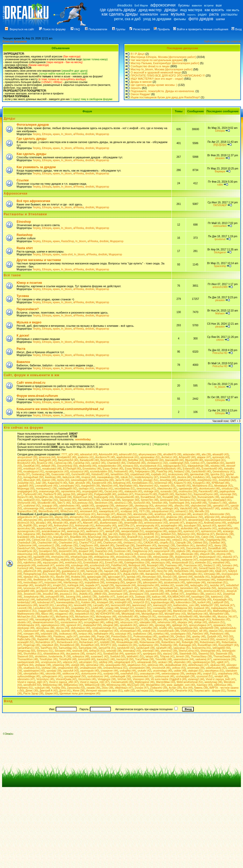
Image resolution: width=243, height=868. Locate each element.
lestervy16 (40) (61, 608)
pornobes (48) (87, 637)
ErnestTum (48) (114, 563)
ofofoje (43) (201, 622)
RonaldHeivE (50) (151, 497)
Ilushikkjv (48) (114, 580)
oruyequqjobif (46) (93, 491)
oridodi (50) (149, 631)
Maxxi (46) (47, 614)
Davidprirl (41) (65, 548)
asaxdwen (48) (150, 528)
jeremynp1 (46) (193, 591)
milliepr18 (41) (148, 617)
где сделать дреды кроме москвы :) (154, 85)
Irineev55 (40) (168, 477)
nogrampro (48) (158, 620)
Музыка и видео (29, 322)
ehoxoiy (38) (145, 557)
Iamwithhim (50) (120, 474)
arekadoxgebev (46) (90, 528)
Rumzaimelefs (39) (208, 497)
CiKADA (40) (151, 543)
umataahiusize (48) (91, 668)
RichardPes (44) (44, 497)
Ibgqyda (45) (173, 574)
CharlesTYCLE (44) (90, 543)
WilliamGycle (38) (95, 685)
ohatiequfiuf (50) (92, 625)
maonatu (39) (67, 611)
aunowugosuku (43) (29, 531)
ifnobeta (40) (78, 577)
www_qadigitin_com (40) (181, 685)
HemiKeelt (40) (147, 571)
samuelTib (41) (107, 648)
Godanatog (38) (41, 474)
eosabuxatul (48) (52, 469)
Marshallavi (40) (129, 486)
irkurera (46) (184, 477)
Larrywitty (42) (101, 605)
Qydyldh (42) (214, 637)
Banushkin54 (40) (68, 460)
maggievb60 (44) (48, 611)
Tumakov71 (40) (218, 503)
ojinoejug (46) (163, 625)
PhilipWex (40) (44, 637)
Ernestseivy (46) (92, 469)
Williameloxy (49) (73, 685)
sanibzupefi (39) (145, 648)
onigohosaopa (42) (129, 628)
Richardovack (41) (67, 642)
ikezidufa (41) (202, 577)
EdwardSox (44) (114, 554)
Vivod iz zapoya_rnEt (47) (95, 682)
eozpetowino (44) (209, 560)
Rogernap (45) (32, 645)
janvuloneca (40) (64, 591)
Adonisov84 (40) (108, 454)
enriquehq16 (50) (171, 560)
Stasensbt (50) (224, 654)
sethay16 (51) (97, 651)
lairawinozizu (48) (27, 605)
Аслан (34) (175, 688)
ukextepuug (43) (144, 506)
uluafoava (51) (32, 668)
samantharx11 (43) (28, 648)
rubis (220, 185)
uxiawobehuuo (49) (150, 509)
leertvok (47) (227, 605)
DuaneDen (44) (104, 551)
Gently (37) (24, 474)
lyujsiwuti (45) (202, 608)
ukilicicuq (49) (155, 665)
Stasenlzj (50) (206, 654)
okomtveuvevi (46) (210, 489)
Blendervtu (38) (225, 534)
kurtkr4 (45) (204, 602)
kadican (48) (159, 597)
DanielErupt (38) (125, 546)
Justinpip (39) (143, 597)
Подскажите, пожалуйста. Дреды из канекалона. (163, 91)
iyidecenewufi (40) (52, 588)
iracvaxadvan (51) (217, 583)
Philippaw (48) (26, 637)
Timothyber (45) (48, 659)
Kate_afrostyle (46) (80, 483)
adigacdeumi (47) (27, 517)
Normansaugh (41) (200, 620)
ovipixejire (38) (49, 634)
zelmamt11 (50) (184, 511)
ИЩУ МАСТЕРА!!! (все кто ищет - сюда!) (157, 79)
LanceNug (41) (64, 605)
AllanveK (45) (90, 523)
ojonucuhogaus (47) (200, 625)
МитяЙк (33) (202, 511)
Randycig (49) (120, 639)
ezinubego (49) (80, 565)
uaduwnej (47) (203, 659)
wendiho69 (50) (32, 685)
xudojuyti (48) (42, 688)
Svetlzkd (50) (118, 656)
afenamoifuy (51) (79, 517)
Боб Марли (141, 6)
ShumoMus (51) (33, 654)
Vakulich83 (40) (189, 509)
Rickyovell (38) (63, 497)
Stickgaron (220, 252)
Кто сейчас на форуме (24, 428)
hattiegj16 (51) (128, 571)
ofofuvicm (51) (217, 622)
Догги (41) (65, 691)
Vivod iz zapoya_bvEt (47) (221, 679)
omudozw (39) (230, 489)
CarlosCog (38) (63, 463)
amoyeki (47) (177, 523)
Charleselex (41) (68, 543)
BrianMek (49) (78, 537)
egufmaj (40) (25, 557)
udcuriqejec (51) (88, 662)
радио (202, 14)
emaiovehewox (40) (105, 560)
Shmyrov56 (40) (27, 503)
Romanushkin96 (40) (127, 497)
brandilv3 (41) (44, 537)
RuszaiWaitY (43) (228, 645)
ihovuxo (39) (170, 577)
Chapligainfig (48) (216, 540)
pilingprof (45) (85, 494)
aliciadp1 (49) (44, 523)
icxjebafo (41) (159, 474)
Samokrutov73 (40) (89, 500)
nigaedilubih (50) (104, 620)
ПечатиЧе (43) (184, 691)
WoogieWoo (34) (156, 685)
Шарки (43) (51, 693)
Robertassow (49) (150, 642)
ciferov (220, 340)
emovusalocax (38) (128, 560)
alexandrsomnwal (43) (223, 520)
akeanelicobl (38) (91, 520)
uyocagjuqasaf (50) (75, 676)
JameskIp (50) (208, 588)
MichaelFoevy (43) (175, 614)
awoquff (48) (113, 531)
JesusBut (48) (51, 594)
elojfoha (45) (68, 560)
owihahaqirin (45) (104, 634)
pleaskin (220, 158)
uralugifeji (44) (128, 671)
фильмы (180, 19)
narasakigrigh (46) (46, 620)
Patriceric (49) (200, 634)
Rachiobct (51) (184, 494)
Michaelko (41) (46, 617)
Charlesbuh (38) (27, 543)
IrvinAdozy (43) (201, 477)
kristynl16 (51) (142, 602)
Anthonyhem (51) (64, 526)
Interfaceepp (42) (73, 583)
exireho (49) (63, 565)
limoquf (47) (127, 608)
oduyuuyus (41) (129, 622)
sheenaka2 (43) (132, 651)
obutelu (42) (24, 622)
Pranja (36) (103, 637)
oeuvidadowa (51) (125, 489)
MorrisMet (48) (208, 617)
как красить (214, 10)
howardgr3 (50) (57, 574)
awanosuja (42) (76, 531)
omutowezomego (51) (104, 628)
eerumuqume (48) (150, 554)
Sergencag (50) (26, 651)
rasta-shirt (67, 254)
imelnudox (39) (169, 580)
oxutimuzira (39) (188, 491)
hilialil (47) (221, 571)
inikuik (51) (127, 477)
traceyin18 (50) (125, 659)
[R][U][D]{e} (220, 145)
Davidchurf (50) (26, 548)
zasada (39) (93, 688)
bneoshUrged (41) (215, 460)
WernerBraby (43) (49, 511)
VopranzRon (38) (27, 511)
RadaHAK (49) (46, 639)
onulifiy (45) (166, 628)
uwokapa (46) (194, 674)
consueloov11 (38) (49, 546)
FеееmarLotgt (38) (46, 568)
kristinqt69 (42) (123, 602)
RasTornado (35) (173, 639)
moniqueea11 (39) (47, 489)
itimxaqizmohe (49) (148, 585)
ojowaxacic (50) (222, 625)
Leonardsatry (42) (70, 486)
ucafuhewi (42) (32, 506)
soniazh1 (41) (94, 654)
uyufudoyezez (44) (98, 676)
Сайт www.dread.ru (31, 383)
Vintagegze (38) (107, 679)
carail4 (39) (24, 540)
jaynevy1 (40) (136, 591)
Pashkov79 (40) (53, 494)
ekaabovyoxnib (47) (186, 557)
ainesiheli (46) (52, 520)
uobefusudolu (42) (216, 668)
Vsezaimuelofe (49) (122, 682)
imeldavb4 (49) (150, 580)
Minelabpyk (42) (223, 486)
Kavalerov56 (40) (102, 483)
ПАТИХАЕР (220, 205)
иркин (56, 134)
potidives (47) (126, 494)
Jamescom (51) (149, 588)
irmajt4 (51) (59, 585)
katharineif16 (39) (47, 600)
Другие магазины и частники (39, 260)
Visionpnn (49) (141, 679)
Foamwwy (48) (174, 565)
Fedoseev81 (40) (124, 472)
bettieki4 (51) (169, 534)
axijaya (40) (175, 531)
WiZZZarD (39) (136, 685)
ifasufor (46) (63, 577)
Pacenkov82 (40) (208, 491)
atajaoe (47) (204, 457)
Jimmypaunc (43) (139, 594)
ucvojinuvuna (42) (51, 662)
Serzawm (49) (63, 651)
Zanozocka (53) (76, 688)
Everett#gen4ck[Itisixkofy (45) (164, 469)
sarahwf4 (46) (164, 648)
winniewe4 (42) (89, 511)
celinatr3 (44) (196, 540)
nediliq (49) (64, 620)
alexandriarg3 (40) (199, 520)
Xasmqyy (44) (205, 685)
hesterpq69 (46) (205, 571)
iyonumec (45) (72, 588)
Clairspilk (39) (183, 543)
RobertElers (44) (171, 642)
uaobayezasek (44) (28, 662)
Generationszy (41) (223, 472)
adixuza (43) (46, 517)
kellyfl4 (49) (101, 600)
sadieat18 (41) (32, 500)
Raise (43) (87, 639)
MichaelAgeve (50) (152, 614)
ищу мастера (191, 10)
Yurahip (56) (59, 688)
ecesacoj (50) (131, 466)
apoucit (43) (209, 526)
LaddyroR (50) (220, 602)
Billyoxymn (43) (186, 534)
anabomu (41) (86, 457)
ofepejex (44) (185, 622)
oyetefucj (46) (161, 634)
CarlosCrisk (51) (41, 540)
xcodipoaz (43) (129, 511)
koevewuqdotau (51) (68, 602)
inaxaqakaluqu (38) (108, 477)
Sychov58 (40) (142, 503)
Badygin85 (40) (48, 460)
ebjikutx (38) (183, 551)
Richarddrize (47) (45, 642)
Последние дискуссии (182, 48)
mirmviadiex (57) (167, 617)
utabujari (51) (195, 671)
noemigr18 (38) (139, 620)
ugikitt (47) (223, 662)
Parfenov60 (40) (33, 494)
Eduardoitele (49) (71, 554)
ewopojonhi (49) (27, 565)
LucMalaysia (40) (182, 608)
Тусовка (23, 296)
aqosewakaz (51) (150, 457)
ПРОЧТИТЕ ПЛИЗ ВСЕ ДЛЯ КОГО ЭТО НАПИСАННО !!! (168, 76)
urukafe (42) (145, 671)
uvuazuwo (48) (73, 509)
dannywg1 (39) (167, 546)
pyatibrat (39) (166, 637)
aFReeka (79, 134)
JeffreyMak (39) (174, 591)
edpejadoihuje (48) (198, 466)
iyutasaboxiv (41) (92, 588)
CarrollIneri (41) (119, 540)
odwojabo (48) (148, 622)
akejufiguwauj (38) (137, 520)
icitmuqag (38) (212, 574)
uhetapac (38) (43, 665)
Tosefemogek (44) (179, 503)
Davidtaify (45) (103, 548)
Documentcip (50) (67, 466)
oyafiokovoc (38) (142, 634)
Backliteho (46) (51, 534)
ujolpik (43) (88, 506)
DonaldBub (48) (217, 548)
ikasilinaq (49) (53, 477)
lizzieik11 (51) (143, 608)
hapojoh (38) (111, 571)
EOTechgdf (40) (72, 469)
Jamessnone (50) (228, 588)
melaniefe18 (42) (84, 614)
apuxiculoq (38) (26, 528)
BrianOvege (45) (97, 537)
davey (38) (220, 546)
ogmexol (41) (74, 625)
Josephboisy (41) (207, 480)
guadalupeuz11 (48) (73, 571)
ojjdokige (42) (180, 625)
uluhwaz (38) (49, 668)
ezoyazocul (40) (80, 472)
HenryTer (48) (165, 571)
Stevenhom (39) (103, 503)
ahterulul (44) (212, 517)
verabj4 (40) (221, 676)
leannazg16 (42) (162, 605)
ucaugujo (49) (50, 506)
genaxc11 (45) (189, 568)
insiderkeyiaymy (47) (147, 477)
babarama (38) (32, 534)
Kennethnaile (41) (162, 600)
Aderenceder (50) (220, 514)
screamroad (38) (111, 500)
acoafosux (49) (163, 514)
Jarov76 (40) (123, 480)
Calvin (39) (208, 537)
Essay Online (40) (113, 469)
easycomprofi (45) (165, 551)
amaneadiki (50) (133, 523)
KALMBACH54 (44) (179, 597)
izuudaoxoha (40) (104, 480)
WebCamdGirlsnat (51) (190, 682)
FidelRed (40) (119, 565)
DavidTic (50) (141, 548)
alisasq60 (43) (221, 454)
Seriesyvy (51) (45, 651)
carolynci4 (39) (82, 540)
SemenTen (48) (149, 500)
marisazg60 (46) (162, 611)
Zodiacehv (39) (159, 688)
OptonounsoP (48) (34, 631)
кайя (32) (130, 691)
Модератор (102, 134)
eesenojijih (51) (171, 554)
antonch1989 (220, 287)
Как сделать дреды (31, 154)
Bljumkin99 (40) (194, 460)
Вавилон (23, 362)
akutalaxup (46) (158, 520)
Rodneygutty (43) (104, 497)
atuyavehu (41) (208, 528)
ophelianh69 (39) (209, 628)
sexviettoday (83, 439)
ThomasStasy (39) (202, 656)
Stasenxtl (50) (25, 656)
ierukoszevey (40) (178, 474)
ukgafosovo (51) (137, 665)
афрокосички (163, 5)
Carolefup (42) (82, 463)
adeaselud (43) (89, 454)
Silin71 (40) (64, 503)
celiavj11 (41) (180, 540)
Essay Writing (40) (135, 469)
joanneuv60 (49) (160, 594)
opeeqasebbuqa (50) (186, 628)
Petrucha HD (220, 353)
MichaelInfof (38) (219, 614)
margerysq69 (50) (124, 611)
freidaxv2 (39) (182, 472)
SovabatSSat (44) (113, 654)
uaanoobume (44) (184, 659)
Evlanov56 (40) (192, 469)
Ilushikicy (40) (97, 580)
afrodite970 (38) (172, 454)
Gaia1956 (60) (66, 568)
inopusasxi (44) (53, 583)
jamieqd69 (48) (26, 591)
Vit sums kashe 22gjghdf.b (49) (169, 679)
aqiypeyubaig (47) (47, 528)
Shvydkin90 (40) (47, 503)
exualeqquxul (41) (34, 472)
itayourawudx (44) (126, 585)
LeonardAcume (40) (46, 486)
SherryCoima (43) (189, 651)
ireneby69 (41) (43, 585)
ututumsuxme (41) (92, 674)
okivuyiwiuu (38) (45, 628)
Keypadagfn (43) (223, 600)
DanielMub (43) (215, 463)
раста (214, 14)
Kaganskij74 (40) (57, 483)
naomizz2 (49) (26, 620)
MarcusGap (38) (85, 611)
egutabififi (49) (42, 557)
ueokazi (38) (165, 662)
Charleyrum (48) (112, 543)
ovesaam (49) (31, 634)
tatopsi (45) (152, 656)
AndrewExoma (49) (215, 523)
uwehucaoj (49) (91, 509)
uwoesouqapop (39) (173, 674)
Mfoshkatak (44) (131, 614)
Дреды (9, 118)
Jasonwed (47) (119, 591)
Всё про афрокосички (33, 201)
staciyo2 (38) (170, 654)
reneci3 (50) (208, 639)
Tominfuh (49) (159, 503)
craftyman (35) (69, 546)
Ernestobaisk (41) (94, 563)
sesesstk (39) (80, 651)
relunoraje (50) (228, 494)
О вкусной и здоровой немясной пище (156, 72)
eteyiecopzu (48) (161, 563)
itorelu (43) (63, 480)
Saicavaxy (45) (68, 500)
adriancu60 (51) (128, 454)
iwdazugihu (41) (200, 585)
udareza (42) (70, 662)
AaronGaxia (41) (86, 514)
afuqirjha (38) (119, 517)
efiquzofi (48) (208, 554)
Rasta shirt (25, 248)
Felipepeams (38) (145, 472)
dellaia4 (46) (49, 466)
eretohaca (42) (73, 563)
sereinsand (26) (169, 500)
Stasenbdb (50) (188, 654)
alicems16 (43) (26, 523)
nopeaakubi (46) (178, 620)
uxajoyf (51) (210, 674)
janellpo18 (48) (45, 591)
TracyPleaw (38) (144, 659)
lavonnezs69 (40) (121, 605)
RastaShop (67, 241)
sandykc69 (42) (126, 648)
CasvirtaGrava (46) (160, 540)
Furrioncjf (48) (25, 568)
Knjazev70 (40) (183, 483)
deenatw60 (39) (159, 548)
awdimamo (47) (95, 531)
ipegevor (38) (134, 583)
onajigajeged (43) (27, 491)
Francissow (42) (193, 565)
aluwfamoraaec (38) (111, 523)
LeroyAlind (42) (42, 608)
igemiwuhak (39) (200, 474)
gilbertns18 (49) (32, 571)
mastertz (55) (167, 486)
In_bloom (66, 134)
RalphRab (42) (102, 639)
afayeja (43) (61, 517)
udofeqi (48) (106, 662)
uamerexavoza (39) (224, 659)
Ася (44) (188, 688)
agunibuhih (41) (156, 517)
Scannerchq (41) (201, 648)
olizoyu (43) (63, 628)
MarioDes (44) (110, 486)
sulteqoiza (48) (81, 656)
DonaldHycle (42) (27, 551)
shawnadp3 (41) (222, 500)
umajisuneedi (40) (68, 668)
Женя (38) (78, 691)
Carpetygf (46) (100, 540)
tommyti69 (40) (87, 659)
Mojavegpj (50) (26, 489)
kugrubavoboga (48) (163, 602)
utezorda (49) (53, 674)
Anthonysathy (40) (106, 526)
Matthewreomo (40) (29, 614)
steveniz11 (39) (123, 503)
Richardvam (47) (89, 642)
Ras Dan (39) (155, 639)
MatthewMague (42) (224, 611)
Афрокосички (16, 194)
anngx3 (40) (45, 526)
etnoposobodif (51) (183, 563)
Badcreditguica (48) (90, 534)
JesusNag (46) (168, 480)
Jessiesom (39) (32, 594)
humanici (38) (91, 574)
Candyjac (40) (223, 537)
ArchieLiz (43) (169, 457)
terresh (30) (183, 656)
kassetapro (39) (200, 597)
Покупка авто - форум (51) (210, 691)
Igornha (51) (217, 474)
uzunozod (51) (205, 676)
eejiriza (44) (132, 554)
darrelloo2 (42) (204, 546)
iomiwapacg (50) (115, 583)
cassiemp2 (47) (138, 540)
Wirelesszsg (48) (116, 685)
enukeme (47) (190, 560)
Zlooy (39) (107, 688)
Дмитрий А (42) (49, 691)
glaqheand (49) (51, 571)
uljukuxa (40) (217, 665)
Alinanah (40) (60, 523)
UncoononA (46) (161, 668)
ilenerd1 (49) (25, 580)
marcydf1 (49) (104, 611)
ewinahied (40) (221, 563)
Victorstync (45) (45, 679)
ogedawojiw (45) (188, 489)
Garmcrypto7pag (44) (88, 568)
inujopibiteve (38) (95, 583)
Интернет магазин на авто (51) (104, 691)
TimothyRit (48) (68, 659)
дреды (171, 10)
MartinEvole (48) (183, 611)
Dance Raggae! (140, 94)
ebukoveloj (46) (88, 466)
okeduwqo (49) (26, 628)
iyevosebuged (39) (82, 480)
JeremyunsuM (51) (214, 591)
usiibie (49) (180, 671)
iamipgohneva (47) (111, 574)
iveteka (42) (167, 585)
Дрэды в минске (141, 82)
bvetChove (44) (191, 537)
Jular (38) (41, 483)
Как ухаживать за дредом (36, 167)
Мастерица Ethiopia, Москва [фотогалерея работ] (163, 57)
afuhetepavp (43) (100, 517)
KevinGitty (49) (203, 600)
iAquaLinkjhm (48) (134, 574)
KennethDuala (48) (119, 600)
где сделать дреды (118, 10)
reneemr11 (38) (225, 639)
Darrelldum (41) (185, 546)
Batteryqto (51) (128, 534)
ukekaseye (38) (124, 506)
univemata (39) (196, 668)
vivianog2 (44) (196, 679)
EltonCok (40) (84, 560)
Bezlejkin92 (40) (154, 460)
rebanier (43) (192, 639)
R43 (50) (228, 637)
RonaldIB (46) (170, 497)
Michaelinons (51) (202, 486)
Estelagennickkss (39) (137, 563)
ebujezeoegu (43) (202, 551)
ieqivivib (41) (47, 577)
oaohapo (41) (86, 489)
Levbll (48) (97, 608)
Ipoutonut (220, 239)
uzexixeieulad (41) (143, 676)
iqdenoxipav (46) (196, 583)
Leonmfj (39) (25, 608)
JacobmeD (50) (112, 588)
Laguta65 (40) (25, 486)
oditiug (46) (112, 622)
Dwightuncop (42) (142, 551)
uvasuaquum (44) (150, 674)
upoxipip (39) (54, 671)
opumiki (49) (68, 631)
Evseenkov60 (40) (212, 469)
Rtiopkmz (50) (188, 497)
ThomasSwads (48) (225, 656)
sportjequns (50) (152, 654)
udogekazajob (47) (125, 662)
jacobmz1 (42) (130, 588)
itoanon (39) (49, 480)
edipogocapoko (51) (175, 466)
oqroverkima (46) (71, 491)
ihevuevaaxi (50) (152, 577)
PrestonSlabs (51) (121, 637)
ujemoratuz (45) (95, 665)
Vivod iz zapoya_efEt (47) (64, 682)
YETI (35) (144, 511)
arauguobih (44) (68, 528)
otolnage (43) (151, 491)
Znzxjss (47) (141, 688)
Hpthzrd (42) (74, 574)
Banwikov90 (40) (89, 460)
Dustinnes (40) (123, 551)
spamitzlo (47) (133, 654)
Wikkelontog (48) (52, 685)
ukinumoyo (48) (164, 506)
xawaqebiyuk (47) (109, 511)
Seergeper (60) (130, 500)
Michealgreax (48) (106, 617)
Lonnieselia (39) (162, 608)
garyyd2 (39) (130, 568)
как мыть (233, 10)
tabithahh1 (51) (135, 656)
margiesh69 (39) (91, 486)
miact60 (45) (184, 486)
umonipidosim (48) (140, 668)
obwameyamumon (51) (46, 622)
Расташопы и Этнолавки (25, 214)
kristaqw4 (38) (105, 602)
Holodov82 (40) (100, 474)
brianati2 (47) (61, 537)
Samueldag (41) (68, 648)
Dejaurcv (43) (177, 548)
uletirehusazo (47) (198, 665)
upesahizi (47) (221, 506)
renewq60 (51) (26, 642)
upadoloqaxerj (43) (34, 671)
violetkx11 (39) (229, 509)
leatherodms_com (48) (186, 605)
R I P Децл (138, 54)
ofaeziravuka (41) (167, 489)
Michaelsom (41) (85, 617)
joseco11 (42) (214, 594)
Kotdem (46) (88, 602)
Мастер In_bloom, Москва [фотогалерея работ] (161, 69)
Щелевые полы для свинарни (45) (80, 693)
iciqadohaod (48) (140, 474)
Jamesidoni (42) (189, 588)
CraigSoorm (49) (89, 546)
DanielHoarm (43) (146, 546)
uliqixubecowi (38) (201, 506)
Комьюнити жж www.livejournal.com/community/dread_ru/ (60, 409)
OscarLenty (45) (114, 491)
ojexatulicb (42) (128, 625)
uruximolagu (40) (163, 671)
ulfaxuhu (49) (182, 506)
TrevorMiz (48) (164, 659)
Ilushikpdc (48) (132, 580)
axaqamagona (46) (156, 531)
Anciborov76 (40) (105, 457)
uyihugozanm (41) (52, 676)
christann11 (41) (133, 543)
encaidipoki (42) (150, 560)
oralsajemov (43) (109, 631)
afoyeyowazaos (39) (150, 454)
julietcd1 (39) (90, 597)
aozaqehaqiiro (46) (172, 526)
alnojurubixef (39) (27, 457)
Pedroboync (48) (219, 634)
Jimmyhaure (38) (118, 594)
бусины (184, 5)
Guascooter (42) (61, 474)
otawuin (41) (216, 631)
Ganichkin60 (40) (201, 472)
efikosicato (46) (190, 554)
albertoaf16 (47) (178, 520)
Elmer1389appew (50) (46, 560)
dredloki (90, 134)
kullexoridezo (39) (186, 602)
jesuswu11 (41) (69, 594)
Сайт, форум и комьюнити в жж (31, 375)
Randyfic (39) (138, 639)
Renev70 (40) (25, 497)
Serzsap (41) (204, 500)
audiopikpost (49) (228, 528)
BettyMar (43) (136, 460)
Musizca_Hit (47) (227, 617)
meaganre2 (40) (64, 614)
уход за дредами (157, 19)
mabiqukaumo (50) (222, 608)
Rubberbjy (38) (169, 645)
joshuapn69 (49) (55, 597)
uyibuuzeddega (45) (29, 676)
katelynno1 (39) (220, 597)
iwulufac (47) (217, 585)
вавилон (197, 6)
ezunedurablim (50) (101, 472)
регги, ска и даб (127, 19)
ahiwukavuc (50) (194, 517)
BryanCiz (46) (45, 463)
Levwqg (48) (112, 608)
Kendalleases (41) (143, 483)
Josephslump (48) (34, 597)
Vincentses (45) (87, 679)
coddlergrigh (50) (179, 463)
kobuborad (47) (46, 602)
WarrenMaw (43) (166, 682)
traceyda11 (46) (106, 659)
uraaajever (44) (109, 671)
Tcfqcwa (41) (167, 656)
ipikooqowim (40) (153, 583)
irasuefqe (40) (25, 585)
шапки (220, 19)
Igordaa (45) (134, 577)
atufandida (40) (189, 528)
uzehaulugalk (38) (120, 676)
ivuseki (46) (182, 585)
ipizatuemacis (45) (174, 583)
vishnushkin (220, 226)
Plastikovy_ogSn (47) (66, 637)
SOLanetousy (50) (83, 503)
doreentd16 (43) (68, 551)
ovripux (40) (85, 634)
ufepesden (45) (182, 662)
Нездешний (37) (165, 691)
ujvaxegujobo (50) (116, 665)
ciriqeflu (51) (167, 543)
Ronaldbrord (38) (70, 645)
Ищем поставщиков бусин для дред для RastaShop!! (165, 97)
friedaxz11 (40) (212, 565)
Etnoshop (24, 222)
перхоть (192, 15)
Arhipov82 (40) (187, 457)
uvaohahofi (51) (130, 674)
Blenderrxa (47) (206, 534)
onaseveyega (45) (49, 491)
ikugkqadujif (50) (221, 577)
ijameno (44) (186, 577)
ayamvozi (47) (192, 531)
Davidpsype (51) (84, 548)
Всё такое (12, 275)
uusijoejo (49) (111, 674)
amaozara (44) (47, 457)
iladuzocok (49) (71, 477)
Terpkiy (37, 134)
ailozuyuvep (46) (33, 520)
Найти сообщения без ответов (222, 42)
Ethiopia (47, 134)
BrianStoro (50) (117, 537)
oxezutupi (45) (123, 634)
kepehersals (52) (183, 600)
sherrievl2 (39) (169, 651)
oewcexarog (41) (146, 489)
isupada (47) (92, 585)
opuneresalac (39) (87, 631)
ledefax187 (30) (210, 605)
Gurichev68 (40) (81, 474)
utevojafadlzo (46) (34, 674)
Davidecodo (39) (46, 548)
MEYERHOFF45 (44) (108, 614)
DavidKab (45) (32, 466)
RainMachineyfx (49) (67, 639)
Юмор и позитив (29, 283)
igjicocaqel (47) (116, 577)
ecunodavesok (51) (151, 466)
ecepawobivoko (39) (110, 466)
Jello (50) (136, 480)
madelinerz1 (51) (27, 611)
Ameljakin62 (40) (67, 457)
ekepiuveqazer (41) (210, 557)
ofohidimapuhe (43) (28, 625)
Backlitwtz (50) (69, 534)
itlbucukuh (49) (32, 480)
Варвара (220, 171)
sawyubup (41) (182, 648)
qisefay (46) (199, 637)
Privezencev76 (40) (146, 494)
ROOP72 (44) (108, 645)
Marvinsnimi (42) (149, 486)
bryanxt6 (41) (152, 537)
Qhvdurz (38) (183, 637)
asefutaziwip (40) (169, 528)
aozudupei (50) (193, 526)
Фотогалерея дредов (33, 125)
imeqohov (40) (187, 580)
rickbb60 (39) (108, 642)
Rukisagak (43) (187, 645)
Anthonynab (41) (84, 526)
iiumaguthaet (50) (33, 477)
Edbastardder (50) (50, 554)
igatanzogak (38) (97, 577)
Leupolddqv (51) (80, 608)
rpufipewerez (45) (149, 645)
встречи (209, 6)
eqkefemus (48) (32, 563)
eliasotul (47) (230, 557)
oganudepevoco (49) (53, 625)
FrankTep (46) (165, 472)
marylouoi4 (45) (202, 611)
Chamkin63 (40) (116, 463)
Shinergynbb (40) (210, 651)
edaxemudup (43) (27, 554)
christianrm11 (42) (157, 463)
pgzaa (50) (69, 494)
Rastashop (24, 235)
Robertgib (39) (190, 642)
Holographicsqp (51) (35, 574)
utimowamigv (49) (34, 509)
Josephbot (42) (227, 480)
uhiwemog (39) (61, 665)
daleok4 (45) (107, 546)
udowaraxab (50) (147, 662)
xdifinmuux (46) (223, 685)
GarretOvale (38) (112, 568)
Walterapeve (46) (145, 682)
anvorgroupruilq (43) (148, 526)
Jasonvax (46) (101, 591)
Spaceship (220, 266)
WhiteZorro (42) (69, 511)
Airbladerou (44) (71, 520)
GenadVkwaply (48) (168, 568)
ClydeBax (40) (217, 543)
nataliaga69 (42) (68, 489)
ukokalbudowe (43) (176, 665)
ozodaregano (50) (181, 634)
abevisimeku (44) (143, 514)
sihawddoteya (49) (54, 654)
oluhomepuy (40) (80, 628)
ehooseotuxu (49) (126, 557)
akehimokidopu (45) (114, 520)
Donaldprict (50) (48, 551)
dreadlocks (125, 5)
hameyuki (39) (94, 571)
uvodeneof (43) (54, 509)
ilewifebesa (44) (42, 580)
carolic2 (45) (98, 463)
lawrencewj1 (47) (142, 605)
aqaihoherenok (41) (128, 457)
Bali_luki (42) (110, 534)
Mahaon (220, 313)
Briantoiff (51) (135, 537)
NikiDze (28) (122, 620)
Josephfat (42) (26, 483)
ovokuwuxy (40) (68, 634)
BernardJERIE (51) (149, 534)
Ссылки (23, 180)
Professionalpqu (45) (145, 637)
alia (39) (206, 454)
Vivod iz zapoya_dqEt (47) (33, 682)
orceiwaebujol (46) (131, 631)
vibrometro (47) (26, 679)
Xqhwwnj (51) (25, 688)
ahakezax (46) (174, 517)
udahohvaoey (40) (70, 506)
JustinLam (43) (125, 597)
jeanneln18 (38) (155, 591)
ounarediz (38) (169, 491)
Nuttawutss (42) (221, 620)
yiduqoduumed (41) (163, 511)
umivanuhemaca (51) (115, 668)
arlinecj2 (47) (110, 528)
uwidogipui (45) (128, 509)
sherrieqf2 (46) (151, 651)
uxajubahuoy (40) (228, 674)
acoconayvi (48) (182, 514)
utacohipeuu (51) (214, 671)
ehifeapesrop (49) (104, 557)
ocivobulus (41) (104, 489)
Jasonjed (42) (83, 591)
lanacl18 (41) (46, 605)
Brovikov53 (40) (26, 463)
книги (164, 14)
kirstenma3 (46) (163, 483)
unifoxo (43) (179, 668)
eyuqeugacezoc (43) (57, 472)
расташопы (229, 14)
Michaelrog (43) (65, 617)
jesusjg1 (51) (151, 480)
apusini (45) (224, 526)
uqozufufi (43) (71, 671)
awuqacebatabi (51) (133, 531)
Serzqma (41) (187, 500)
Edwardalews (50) (93, 554)
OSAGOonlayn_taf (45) (194, 631)
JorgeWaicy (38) (195, 594)
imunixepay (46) (206, 580)
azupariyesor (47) (27, 460)
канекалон (149, 14)
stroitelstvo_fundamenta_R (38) (53, 656)
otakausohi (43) (133, 491)
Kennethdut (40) (141, 600)
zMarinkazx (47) (124, 688)
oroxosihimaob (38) (168, 631)
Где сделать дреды (31, 139)
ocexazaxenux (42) (72, 622)
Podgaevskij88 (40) (105, 494)
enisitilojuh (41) (32, 469)
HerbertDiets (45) (184, 571)
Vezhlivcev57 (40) (209, 509)
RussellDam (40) (207, 645)
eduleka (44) (218, 466)
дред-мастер (150, 10)
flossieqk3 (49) (155, 565)
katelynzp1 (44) (26, 600)
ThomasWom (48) (28, 659)
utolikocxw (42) (71, 674)
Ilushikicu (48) (79, 580)
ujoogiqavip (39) (105, 506)
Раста (21, 349)
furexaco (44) (230, 565)
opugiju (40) (53, 631)
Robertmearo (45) (210, 642)
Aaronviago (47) (106, 514)
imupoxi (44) (88, 477)
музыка (178, 14)
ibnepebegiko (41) (192, 574)
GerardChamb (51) (210, 568)
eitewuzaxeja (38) (163, 557)
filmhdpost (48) (137, 565)
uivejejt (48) (78, 665)
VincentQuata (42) (66, 679)
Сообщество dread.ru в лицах (150, 66)
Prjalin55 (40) (166, 494)
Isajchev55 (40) (220, 477)
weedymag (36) (213, 682)
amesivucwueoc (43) (156, 523)
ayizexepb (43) (221, 457)
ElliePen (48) (25, 560)
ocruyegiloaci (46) (94, 622)
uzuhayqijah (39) (185, 676)
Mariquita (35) (144, 611)
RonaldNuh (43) (90, 645)
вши (219, 5)
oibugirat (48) (111, 625)
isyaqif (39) (108, 585)
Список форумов (15, 41)
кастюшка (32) (145, 691)
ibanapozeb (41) (155, 574)
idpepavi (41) (31, 577)
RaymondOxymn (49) (206, 494)
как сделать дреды (120, 14)
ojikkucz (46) (146, 625)
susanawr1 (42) (100, 656)
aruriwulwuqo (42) (129, 528)
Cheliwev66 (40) (136, 463)
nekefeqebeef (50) (82, 620)
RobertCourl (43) (83, 497)
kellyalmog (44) (122, 483)
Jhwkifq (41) (86, 594)
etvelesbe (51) (203, 563)
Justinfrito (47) (107, 597)
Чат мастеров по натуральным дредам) (157, 60)
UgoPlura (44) (25, 665)
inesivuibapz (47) (33, 583)
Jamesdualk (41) (169, 588)
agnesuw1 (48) (137, 517)
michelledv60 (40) (128, 617)
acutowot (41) (201, 514)
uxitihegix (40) (170, 509)
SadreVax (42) (50, 500)
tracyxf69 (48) (199, 503)
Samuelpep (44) (88, 648)
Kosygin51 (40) (201, 483)
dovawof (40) (86, 551)
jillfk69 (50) (101, 594)
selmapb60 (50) (221, 648)
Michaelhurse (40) (198, 614)
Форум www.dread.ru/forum (37, 396)
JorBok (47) (177, 594)
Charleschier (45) (47, 543)
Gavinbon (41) (147, 568)
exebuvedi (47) (46, 565)
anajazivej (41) (194, 523)
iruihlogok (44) (76, 585)
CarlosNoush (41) (62, 540)
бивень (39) (201, 688)
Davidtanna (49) (122, 548)
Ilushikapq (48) (61, 580)
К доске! (23, 336)
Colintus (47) (198, 463)
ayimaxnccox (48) (211, 531)
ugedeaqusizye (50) (204, 662)
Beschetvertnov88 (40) (114, 460)
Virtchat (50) (124, 679)
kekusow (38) (85, 600)
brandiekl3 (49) (26, 537)
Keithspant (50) (67, 600)
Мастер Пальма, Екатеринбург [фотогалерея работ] (165, 63)
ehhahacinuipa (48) (82, 557)
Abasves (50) (124, 514)
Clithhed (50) (200, 543)
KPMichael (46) (220, 483)
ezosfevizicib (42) (100, 565)
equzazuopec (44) (53, 563)
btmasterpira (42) (171, 537)
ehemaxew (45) (60, 557)
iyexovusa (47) (32, 588)
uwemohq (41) (110, 509)
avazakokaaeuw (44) (53, 531)
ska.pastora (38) (75, 654)
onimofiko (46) (149, 628)
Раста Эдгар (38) (33, 693)
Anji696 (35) (30, 526)
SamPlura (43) (49, 648)
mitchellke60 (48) (188, 617)
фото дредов (201, 19)
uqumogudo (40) (90, 671)
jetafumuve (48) (187, 480)
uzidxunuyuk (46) (165, 676)
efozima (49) (224, 554)
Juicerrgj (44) (73, 597)
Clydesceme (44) (27, 546)
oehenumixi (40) (167, 622)
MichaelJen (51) (27, 617)
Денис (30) (32, 691)
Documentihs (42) (196, 548)
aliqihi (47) (75, 523)
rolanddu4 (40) (50, 645)
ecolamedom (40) (224, 551)
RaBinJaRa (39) (27, 639)
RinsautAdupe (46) (127, 642)
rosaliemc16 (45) (127, 645)
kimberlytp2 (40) (27, 602)
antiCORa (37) (126, 526)
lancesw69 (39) (83, 605)
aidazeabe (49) (192, 454)
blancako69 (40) (174, 460)
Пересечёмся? (28, 309)
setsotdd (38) (114, 651)
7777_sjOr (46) (70, 454)
